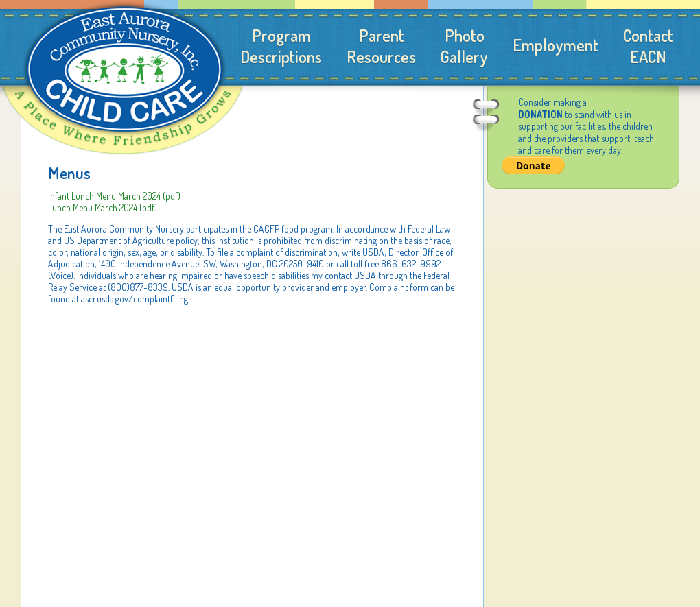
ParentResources (381, 46)
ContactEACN (648, 46)
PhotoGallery (464, 46)
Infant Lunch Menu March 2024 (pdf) (114, 196)
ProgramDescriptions (281, 46)
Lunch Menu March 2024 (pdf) (103, 207)
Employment (556, 45)
